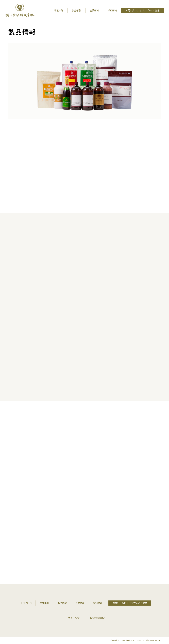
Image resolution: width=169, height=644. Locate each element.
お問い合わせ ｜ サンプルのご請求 (143, 10)
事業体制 (59, 10)
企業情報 (94, 10)
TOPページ (26, 603)
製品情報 (77, 10)
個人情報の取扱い (97, 618)
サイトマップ (74, 618)
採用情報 (112, 10)
